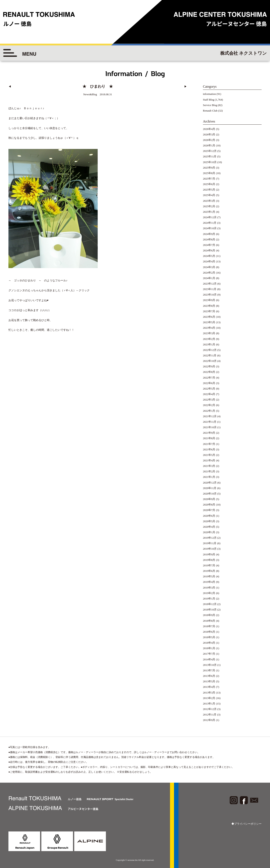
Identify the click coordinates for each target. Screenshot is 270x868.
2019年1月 (209, 599)
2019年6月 (209, 571)
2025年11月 (210, 156)
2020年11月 (210, 488)
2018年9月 (209, 615)
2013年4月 (209, 687)
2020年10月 (210, 494)
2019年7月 (209, 565)
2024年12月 (210, 217)
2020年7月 (209, 510)
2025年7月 (209, 179)
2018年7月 (209, 626)
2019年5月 (209, 576)
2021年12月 (210, 416)
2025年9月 (209, 168)
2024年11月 (210, 223)
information (209, 94)
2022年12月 (210, 350)
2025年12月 (210, 151)
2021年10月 (210, 427)
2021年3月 (209, 466)
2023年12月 (210, 284)
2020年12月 (210, 483)
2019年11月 (210, 543)
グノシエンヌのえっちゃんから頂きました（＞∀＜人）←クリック (49, 290)
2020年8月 (209, 505)
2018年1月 (209, 648)
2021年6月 (209, 449)
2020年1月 (209, 532)
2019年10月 (210, 549)
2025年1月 (209, 212)
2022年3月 (209, 400)
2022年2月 (209, 405)
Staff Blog (209, 100)
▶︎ (186, 87)
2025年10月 (210, 162)
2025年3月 (209, 201)
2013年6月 (209, 676)
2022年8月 (209, 372)
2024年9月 (209, 234)
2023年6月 (209, 317)
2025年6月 (209, 184)
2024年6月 (209, 250)
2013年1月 (209, 704)
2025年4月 (209, 195)
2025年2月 (209, 206)
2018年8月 (209, 621)
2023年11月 (210, 289)
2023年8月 (209, 306)
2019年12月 (210, 538)
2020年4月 (209, 527)
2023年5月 (209, 322)
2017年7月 (209, 654)
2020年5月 (209, 521)
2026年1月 (209, 145)
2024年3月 (209, 267)
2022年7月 (209, 378)
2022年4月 (209, 394)
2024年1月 (209, 278)
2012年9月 (209, 720)
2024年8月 (209, 239)
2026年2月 (209, 140)
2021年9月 (209, 433)
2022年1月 (209, 411)
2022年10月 (210, 361)
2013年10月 (210, 665)
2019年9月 (209, 554)
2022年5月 (209, 389)
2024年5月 (209, 256)
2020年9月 (209, 499)
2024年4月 (209, 261)
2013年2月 (209, 698)
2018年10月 (210, 610)
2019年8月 (209, 560)
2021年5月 (209, 455)
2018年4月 (209, 643)
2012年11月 (210, 715)
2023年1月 (209, 344)
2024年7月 (209, 245)
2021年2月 (209, 471)
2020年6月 (209, 516)
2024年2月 (209, 273)
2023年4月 (209, 328)
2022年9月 (209, 366)
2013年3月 (209, 693)
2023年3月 (209, 333)
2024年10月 (210, 228)
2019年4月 (209, 582)
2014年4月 (209, 659)
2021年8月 (209, 438)
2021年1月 (209, 477)
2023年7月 (209, 311)
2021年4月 (209, 460)
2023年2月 (209, 339)
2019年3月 (209, 588)
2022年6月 (209, 383)
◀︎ (10, 87)
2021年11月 (210, 422)
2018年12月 (210, 604)
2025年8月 (209, 173)
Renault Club (210, 111)
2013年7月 (209, 670)
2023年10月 (210, 295)
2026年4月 (209, 129)
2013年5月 (209, 681)
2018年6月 (209, 632)
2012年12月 (210, 709)
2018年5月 (209, 637)
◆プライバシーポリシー (246, 824)
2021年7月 (209, 444)
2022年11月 (210, 355)
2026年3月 (209, 134)
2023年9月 (209, 300)
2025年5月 (209, 190)
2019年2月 (209, 593)
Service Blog (210, 105)
